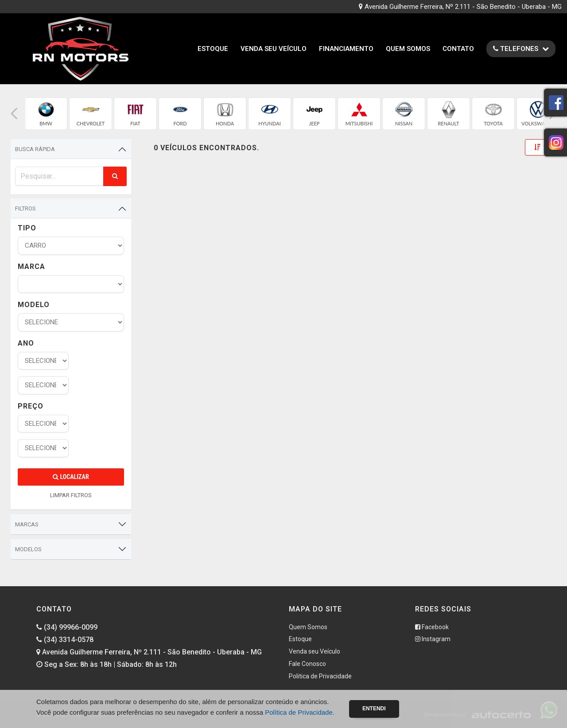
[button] (14, 114)
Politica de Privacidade (320, 676)
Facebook (432, 627)
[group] (46, 114)
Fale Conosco (307, 664)
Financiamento (346, 49)
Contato (458, 49)
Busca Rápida (35, 149)
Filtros (25, 208)
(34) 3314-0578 (65, 640)
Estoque (213, 49)
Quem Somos (408, 49)
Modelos (28, 549)
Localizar (71, 477)
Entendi (374, 709)
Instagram (433, 639)
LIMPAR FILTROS (71, 495)
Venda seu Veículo (274, 49)
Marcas (27, 524)
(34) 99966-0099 (67, 627)
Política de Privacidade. (300, 712)
